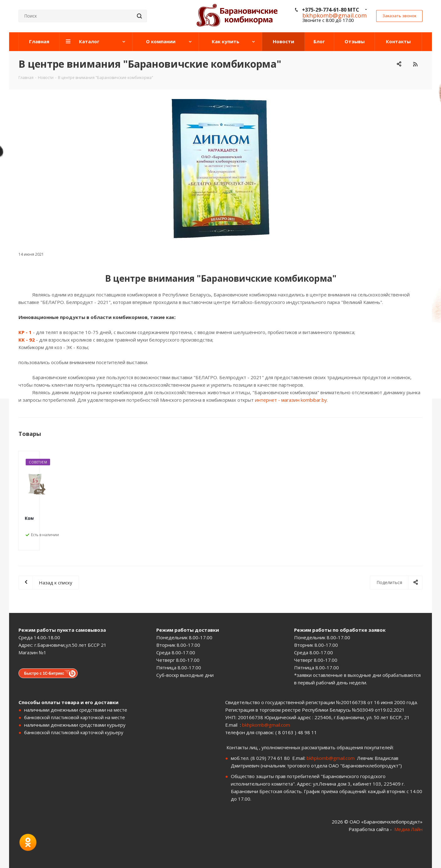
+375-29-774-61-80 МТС (331, 10)
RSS (415, 64)
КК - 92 (27, 340)
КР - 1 (25, 332)
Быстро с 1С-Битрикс (44, 673)
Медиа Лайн (408, 829)
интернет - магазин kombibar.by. (291, 400)
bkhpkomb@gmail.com (266, 725)
